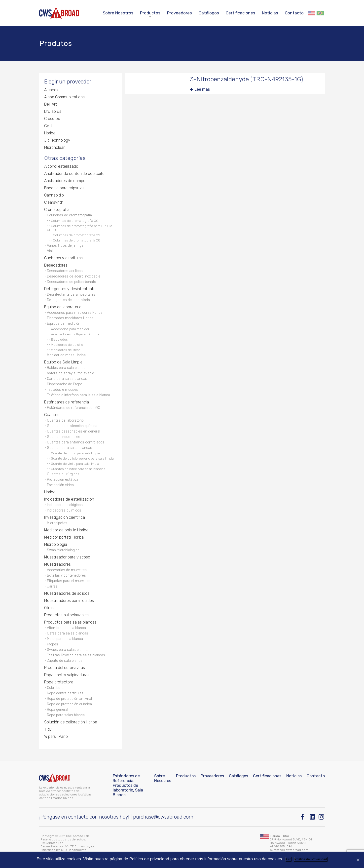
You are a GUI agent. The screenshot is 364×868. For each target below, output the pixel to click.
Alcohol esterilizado (61, 166)
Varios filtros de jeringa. (66, 246)
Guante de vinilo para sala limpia (75, 464)
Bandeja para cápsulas (64, 188)
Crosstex (52, 119)
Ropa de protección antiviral (69, 699)
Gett (48, 126)
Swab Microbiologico (63, 550)
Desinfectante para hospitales (71, 295)
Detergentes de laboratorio (68, 300)
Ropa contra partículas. (66, 693)
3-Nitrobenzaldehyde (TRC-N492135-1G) (246, 79)
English (311, 13)
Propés (53, 644)
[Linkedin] (313, 817)
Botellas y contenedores (66, 575)
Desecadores (56, 265)
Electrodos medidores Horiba (70, 318)
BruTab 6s (53, 111)
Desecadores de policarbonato (72, 282)
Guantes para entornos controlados (76, 442)
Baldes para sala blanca (66, 368)
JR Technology (57, 140)
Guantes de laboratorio (65, 420)
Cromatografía (57, 210)
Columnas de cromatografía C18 (77, 235)
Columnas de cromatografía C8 (77, 240)
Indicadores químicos (64, 510)
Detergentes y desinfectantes (71, 289)
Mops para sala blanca (65, 639)
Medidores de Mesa (66, 350)
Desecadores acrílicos (65, 271)
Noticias (270, 13)
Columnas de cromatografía (69, 215)
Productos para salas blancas (70, 622)
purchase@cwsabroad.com (163, 817)
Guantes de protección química (72, 426)
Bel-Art (51, 104)
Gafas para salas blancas (68, 633)
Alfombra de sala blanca (66, 628)
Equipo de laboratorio (63, 307)
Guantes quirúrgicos (63, 474)
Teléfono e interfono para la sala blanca (78, 395)
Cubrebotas (56, 688)
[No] (358, 860)
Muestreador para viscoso (67, 557)
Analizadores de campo (65, 181)
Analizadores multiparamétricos (75, 334)
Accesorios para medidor (70, 329)
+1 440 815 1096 (281, 846)
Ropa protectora (59, 682)
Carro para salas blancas (67, 379)
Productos (150, 13)
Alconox (51, 90)
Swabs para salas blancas (68, 650)
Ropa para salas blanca (66, 715)
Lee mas (202, 89)
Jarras (52, 586)
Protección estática (63, 480)
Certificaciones (240, 13)
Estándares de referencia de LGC (73, 408)
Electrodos (59, 339)
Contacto (294, 13)
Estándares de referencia (67, 402)
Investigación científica (65, 517)
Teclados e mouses (63, 390)
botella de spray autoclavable (71, 373)
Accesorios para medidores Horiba (75, 313)
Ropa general (57, 710)
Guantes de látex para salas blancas (78, 469)
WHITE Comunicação (80, 846)
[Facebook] (304, 817)
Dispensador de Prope (65, 384)
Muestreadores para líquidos (69, 601)
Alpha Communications (64, 97)
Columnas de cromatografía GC (75, 221)
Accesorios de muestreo (67, 570)
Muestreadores (57, 564)
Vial (50, 251)
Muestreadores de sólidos (67, 593)
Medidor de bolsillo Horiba (66, 530)
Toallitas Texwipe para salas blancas (76, 655)
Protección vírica (60, 485)
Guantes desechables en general (73, 431)
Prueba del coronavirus (65, 668)
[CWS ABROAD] (59, 13)
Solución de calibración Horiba (71, 722)
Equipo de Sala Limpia (63, 362)
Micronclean (55, 147)
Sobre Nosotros (118, 13)
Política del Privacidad (311, 859)
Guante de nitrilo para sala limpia (75, 453)
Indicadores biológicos (65, 505)
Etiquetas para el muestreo (69, 581)
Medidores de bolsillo (67, 345)
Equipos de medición (64, 324)
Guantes (52, 415)
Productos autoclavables (66, 615)
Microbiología (56, 544)
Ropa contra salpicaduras (67, 675)
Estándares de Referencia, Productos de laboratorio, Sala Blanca (128, 785)
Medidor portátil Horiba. (64, 537)
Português (320, 13)
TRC (48, 729)
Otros (49, 608)
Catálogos (209, 13)
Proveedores (180, 13)
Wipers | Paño (56, 736)
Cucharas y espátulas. (64, 258)
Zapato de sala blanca (65, 661)
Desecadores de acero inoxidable (74, 276)
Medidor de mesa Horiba (66, 355)
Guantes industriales (64, 437)
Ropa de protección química (69, 704)
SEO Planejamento (74, 850)
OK (288, 859)
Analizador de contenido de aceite (74, 174)
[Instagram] (322, 817)
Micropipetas (57, 523)
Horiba (50, 133)
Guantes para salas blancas (70, 448)
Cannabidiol (54, 195)
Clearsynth (54, 202)
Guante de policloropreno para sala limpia (82, 458)
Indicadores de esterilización (69, 499)
